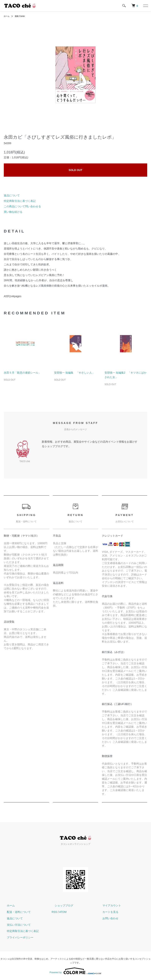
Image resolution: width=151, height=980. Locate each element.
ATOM (63, 912)
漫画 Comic (22, 16)
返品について (12, 195)
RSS (54, 912)
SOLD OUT (75, 170)
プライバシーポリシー (17, 937)
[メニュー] (145, 6)
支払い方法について (16, 925)
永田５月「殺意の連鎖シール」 (22, 373)
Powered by (75, 971)
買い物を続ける (13, 212)
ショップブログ (61, 905)
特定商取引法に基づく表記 (20, 201)
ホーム (7, 16)
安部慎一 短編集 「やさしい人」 (74, 373)
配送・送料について (16, 912)
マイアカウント (109, 905)
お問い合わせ (107, 918)
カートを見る (107, 912)
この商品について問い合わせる (22, 206)
